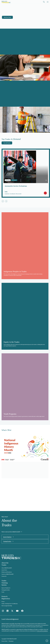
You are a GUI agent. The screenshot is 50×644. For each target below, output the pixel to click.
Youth (3, 592)
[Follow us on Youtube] (17, 611)
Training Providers (7, 541)
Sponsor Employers (7, 537)
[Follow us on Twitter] (12, 611)
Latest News (4, 570)
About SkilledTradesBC (7, 568)
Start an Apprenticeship (7, 606)
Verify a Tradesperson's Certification (10, 604)
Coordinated (12, 194)
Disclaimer (11, 641)
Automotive (8, 180)
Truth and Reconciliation (42, 631)
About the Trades (5, 564)
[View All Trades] (7, 143)
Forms (3, 602)
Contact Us (4, 576)
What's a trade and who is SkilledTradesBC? (11, 532)
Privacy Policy (4, 641)
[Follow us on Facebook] (22, 611)
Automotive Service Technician (16, 186)
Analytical (7, 194)
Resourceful (19, 194)
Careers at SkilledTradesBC (8, 574)
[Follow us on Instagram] (3, 611)
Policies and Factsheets (7, 572)
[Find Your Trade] (7, 17)
